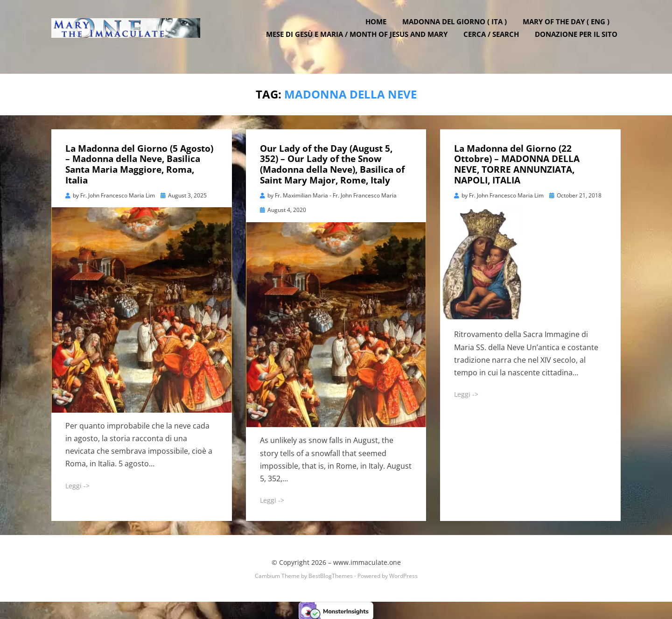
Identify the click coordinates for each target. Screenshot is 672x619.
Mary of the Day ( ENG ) (569, 29)
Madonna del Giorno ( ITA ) (458, 29)
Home (379, 29)
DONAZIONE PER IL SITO (579, 42)
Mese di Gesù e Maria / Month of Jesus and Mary (360, 42)
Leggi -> (77, 484)
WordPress (403, 574)
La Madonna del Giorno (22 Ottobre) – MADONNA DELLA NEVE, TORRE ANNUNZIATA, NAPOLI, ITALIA (517, 163)
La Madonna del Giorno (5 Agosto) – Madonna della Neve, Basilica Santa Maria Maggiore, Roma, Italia (139, 163)
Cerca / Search (494, 42)
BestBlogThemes (331, 574)
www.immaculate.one (367, 561)
